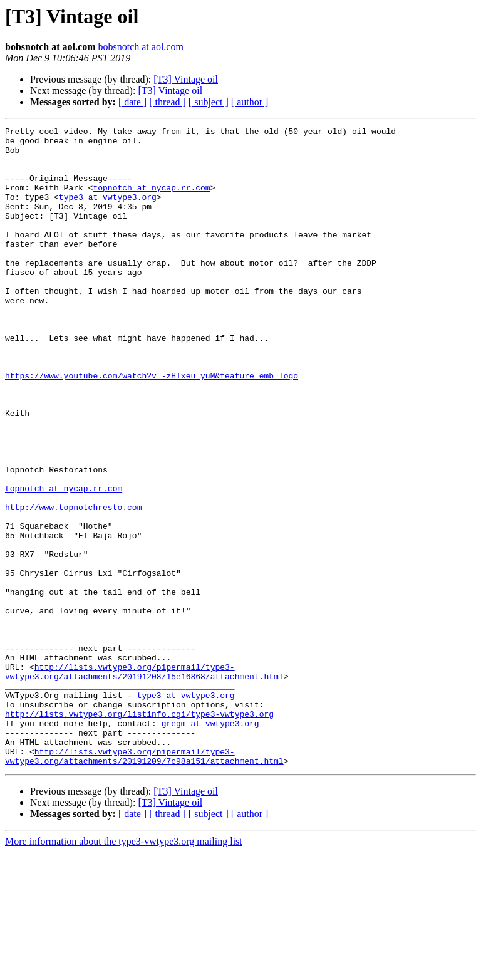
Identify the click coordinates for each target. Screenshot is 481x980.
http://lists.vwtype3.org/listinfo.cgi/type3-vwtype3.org (139, 832)
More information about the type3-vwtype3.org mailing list (124, 969)
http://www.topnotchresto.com (73, 584)
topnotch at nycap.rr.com (151, 201)
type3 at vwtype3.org (108, 212)
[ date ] (132, 102)
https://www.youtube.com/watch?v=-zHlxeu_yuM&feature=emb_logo (152, 426)
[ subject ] (209, 102)
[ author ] (250, 102)
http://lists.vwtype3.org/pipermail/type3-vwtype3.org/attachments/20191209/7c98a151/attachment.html (144, 883)
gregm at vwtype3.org (210, 843)
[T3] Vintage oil (186, 79)
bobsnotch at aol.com (140, 47)
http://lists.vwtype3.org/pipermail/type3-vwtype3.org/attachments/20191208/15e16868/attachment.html (144, 781)
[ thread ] (168, 102)
